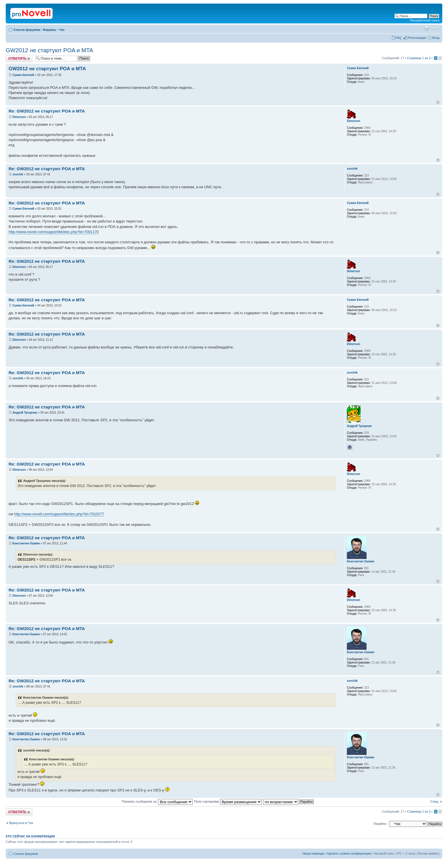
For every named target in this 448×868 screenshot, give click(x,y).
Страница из (419, 58)
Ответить (19, 58)
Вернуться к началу (438, 102)
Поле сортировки (228, 801)
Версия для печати (427, 29)
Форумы (49, 30)
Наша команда (313, 853)
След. (435, 801)
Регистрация (417, 38)
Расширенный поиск (425, 20)
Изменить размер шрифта (435, 29)
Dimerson (19, 117)
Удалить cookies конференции (349, 853)
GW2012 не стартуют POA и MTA (49, 50)
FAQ (398, 38)
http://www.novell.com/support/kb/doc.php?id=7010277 (59, 514)
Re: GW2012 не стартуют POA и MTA (47, 111)
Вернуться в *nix (21, 823)
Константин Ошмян (26, 543)
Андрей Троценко (25, 413)
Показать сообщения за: (157, 801)
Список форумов (27, 30)
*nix (62, 30)
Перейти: (380, 824)
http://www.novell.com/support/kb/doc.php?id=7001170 (54, 232)
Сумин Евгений (23, 75)
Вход (436, 38)
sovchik (18, 174)
